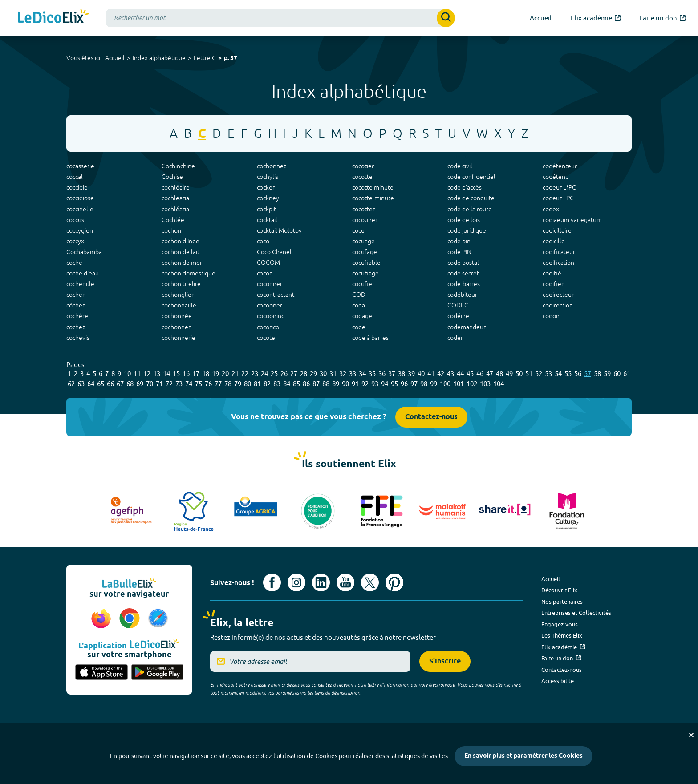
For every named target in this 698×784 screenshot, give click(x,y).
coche (74, 263)
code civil (460, 166)
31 (333, 374)
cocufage (365, 252)
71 (159, 384)
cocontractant (276, 295)
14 (166, 374)
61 (627, 374)
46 (480, 374)
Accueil (115, 58)
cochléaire (176, 187)
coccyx (75, 241)
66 (110, 384)
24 (264, 374)
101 (459, 384)
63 (81, 384)
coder (455, 338)
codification (558, 263)
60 (617, 374)
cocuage (363, 241)
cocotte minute (373, 187)
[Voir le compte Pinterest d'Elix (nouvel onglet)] (394, 582)
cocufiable (366, 263)
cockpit (266, 209)
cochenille (80, 284)
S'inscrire (445, 661)
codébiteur (462, 295)
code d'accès (465, 187)
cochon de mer (182, 263)
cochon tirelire (181, 284)
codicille (554, 241)
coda (359, 305)
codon (551, 316)
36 (382, 374)
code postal (463, 263)
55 (568, 374)
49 (509, 374)
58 (597, 374)
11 (137, 374)
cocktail (267, 220)
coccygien (80, 230)
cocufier (363, 284)
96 (404, 384)
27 (294, 374)
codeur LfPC (559, 187)
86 (306, 384)
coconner (270, 284)
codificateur (559, 252)
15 (176, 374)
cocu (358, 230)
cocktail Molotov (279, 230)
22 (245, 374)
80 (248, 384)
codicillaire (557, 230)
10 (127, 374)
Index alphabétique (159, 58)
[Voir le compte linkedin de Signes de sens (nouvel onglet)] (321, 582)
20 (225, 374)
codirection (558, 305)
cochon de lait (181, 252)
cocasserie (80, 166)
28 (304, 374)
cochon (171, 230)
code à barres (370, 338)
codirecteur (558, 295)
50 (519, 374)
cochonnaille (179, 305)
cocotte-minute (373, 198)
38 (402, 374)
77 (218, 384)
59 (607, 374)
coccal (75, 177)
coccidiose (80, 198)
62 (71, 384)
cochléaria (175, 209)
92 (365, 384)
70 (150, 384)
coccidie (77, 187)
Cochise (172, 177)
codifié (552, 273)
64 (91, 384)
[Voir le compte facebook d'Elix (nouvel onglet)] (272, 582)
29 (313, 374)
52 (539, 374)
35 (372, 374)
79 (238, 384)
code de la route (470, 209)
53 (548, 374)
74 (189, 384)
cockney (268, 198)
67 (120, 384)
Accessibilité (558, 681)
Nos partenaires (562, 602)
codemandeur (467, 327)
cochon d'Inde (181, 241)
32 (343, 374)
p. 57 (231, 59)
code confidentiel (471, 177)
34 (362, 374)
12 (147, 374)
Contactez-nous (431, 417)
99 (434, 384)
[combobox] (280, 18)
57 (588, 374)
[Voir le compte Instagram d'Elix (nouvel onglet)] (296, 582)
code (359, 327)
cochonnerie (179, 338)
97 (414, 384)
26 (284, 374)
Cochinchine (178, 166)
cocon (265, 273)
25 (274, 374)
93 (375, 384)
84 (287, 384)
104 (499, 384)
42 (441, 374)
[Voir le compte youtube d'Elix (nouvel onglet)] (345, 582)
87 (316, 384)
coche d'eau (83, 273)
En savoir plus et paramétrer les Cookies (523, 756)
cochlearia (175, 198)
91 (355, 384)
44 (460, 374)
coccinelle (80, 209)
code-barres (464, 284)
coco (263, 241)
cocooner (270, 305)
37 (392, 374)
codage (362, 316)
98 (424, 384)
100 (445, 384)
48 (499, 374)
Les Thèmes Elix (562, 635)
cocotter (363, 209)
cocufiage (365, 273)
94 (385, 384)
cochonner (176, 327)
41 (431, 374)
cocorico (268, 327)
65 (101, 384)
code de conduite (471, 198)
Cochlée (173, 220)
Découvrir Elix (559, 590)
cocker (266, 187)
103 (485, 384)
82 (267, 384)
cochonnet (271, 166)
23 (255, 374)
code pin (459, 241)
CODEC (458, 305)
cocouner (365, 220)
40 (421, 374)
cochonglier (178, 295)
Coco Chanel (274, 252)
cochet (75, 327)
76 (208, 384)
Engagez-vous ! (561, 624)
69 (140, 384)
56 (578, 374)
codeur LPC (558, 198)
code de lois (464, 220)
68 (130, 384)
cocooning (271, 316)
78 (228, 384)
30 (323, 374)
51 (529, 374)
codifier (553, 284)
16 (186, 374)
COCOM (268, 263)
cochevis (78, 338)
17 (196, 374)
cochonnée (177, 316)
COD (359, 295)
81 (257, 384)
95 (394, 384)
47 (490, 374)
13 (157, 374)
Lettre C (205, 58)
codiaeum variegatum (572, 220)
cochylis (268, 177)
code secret (463, 273)
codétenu (556, 177)
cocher (75, 295)
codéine (458, 316)
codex (551, 209)
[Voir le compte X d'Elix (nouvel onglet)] (370, 582)
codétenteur (560, 166)
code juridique (467, 230)
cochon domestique (189, 273)
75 (199, 384)
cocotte (362, 177)
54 (558, 374)
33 (353, 374)
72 (169, 384)
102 (472, 384)
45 (470, 374)
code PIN (459, 252)
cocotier (363, 166)
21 (235, 374)
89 (336, 384)
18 (206, 374)
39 (411, 374)
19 (215, 374)
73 (179, 384)
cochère (77, 316)
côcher (75, 305)
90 (345, 384)
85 (296, 384)
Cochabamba (84, 252)
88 (326, 384)
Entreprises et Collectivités (576, 613)
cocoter (267, 338)
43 (450, 374)
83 (277, 384)
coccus (75, 220)
